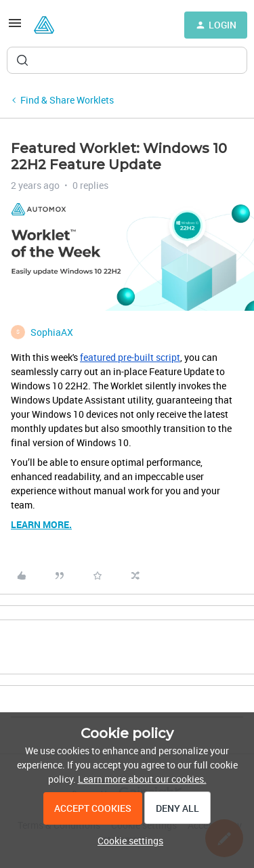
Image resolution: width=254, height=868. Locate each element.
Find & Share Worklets (67, 100)
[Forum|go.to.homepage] (44, 25)
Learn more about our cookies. (142, 779)
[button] (15, 27)
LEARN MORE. (41, 524)
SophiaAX (52, 332)
